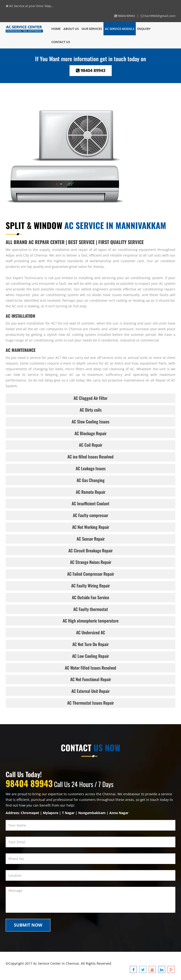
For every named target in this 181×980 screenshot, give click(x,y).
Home (56, 29)
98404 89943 (91, 70)
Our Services (92, 29)
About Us (71, 29)
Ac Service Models (120, 29)
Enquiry (144, 29)
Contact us (61, 42)
